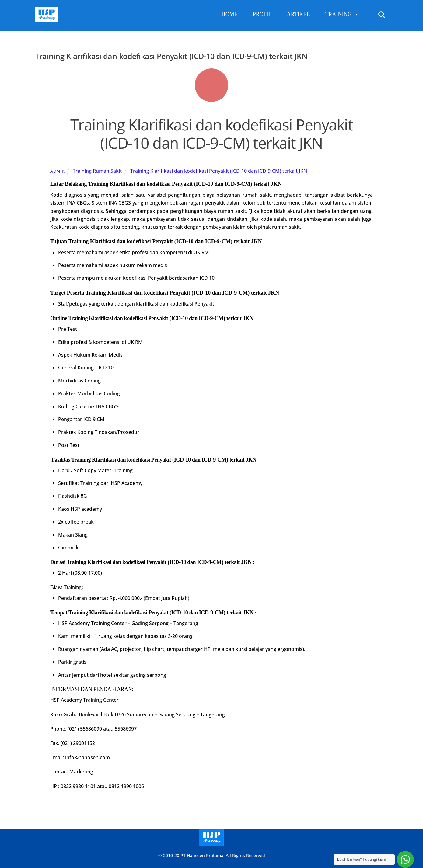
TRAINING (342, 14)
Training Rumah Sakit (97, 171)
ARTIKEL (299, 14)
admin (58, 171)
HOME (230, 14)
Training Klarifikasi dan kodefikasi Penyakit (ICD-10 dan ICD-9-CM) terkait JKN (212, 134)
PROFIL (262, 14)
